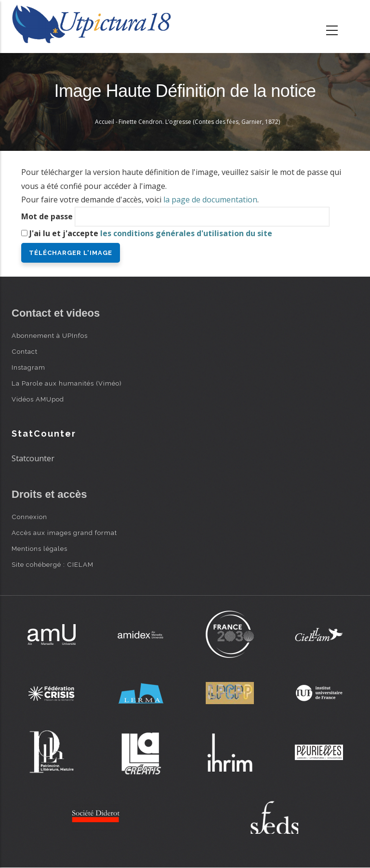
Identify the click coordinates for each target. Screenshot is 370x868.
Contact (25, 351)
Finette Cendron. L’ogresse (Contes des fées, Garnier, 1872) (199, 122)
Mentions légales (40, 548)
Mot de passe (47, 216)
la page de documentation (210, 200)
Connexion (29, 517)
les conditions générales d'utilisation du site (186, 233)
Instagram (28, 367)
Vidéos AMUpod (38, 399)
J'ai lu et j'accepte (151, 233)
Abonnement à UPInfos (50, 335)
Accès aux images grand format (64, 533)
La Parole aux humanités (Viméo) (67, 383)
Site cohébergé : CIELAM (53, 564)
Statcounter (33, 458)
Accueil (105, 122)
